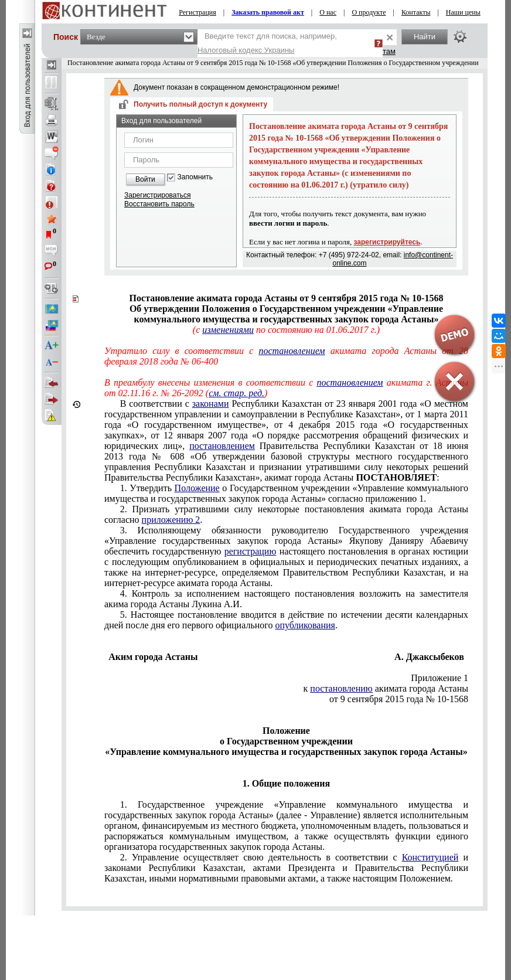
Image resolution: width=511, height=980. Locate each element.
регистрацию (251, 551)
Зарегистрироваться (157, 195)
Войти (145, 179)
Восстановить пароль (159, 204)
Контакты (416, 12)
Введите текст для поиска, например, (267, 43)
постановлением (292, 351)
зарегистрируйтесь (387, 242)
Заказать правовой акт (268, 12)
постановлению (341, 688)
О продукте (369, 12)
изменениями (228, 330)
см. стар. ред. (236, 393)
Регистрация (197, 12)
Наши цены (463, 12)
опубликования (305, 625)
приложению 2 (171, 520)
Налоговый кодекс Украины (246, 50)
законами (211, 404)
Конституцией (430, 857)
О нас (328, 12)
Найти (425, 37)
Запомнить (195, 177)
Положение (197, 488)
